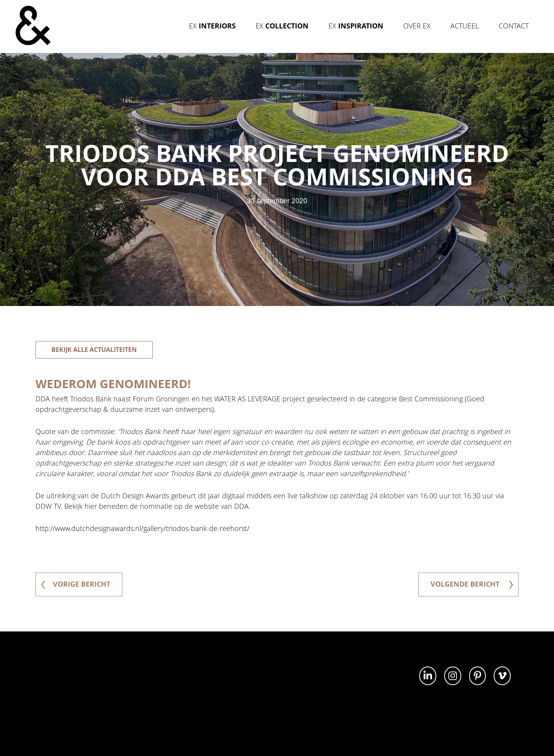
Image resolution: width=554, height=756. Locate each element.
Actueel (465, 26)
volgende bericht (472, 584)
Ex (212, 26)
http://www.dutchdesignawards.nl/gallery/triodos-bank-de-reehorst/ (142, 528)
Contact (514, 26)
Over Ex (417, 26)
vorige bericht (76, 584)
